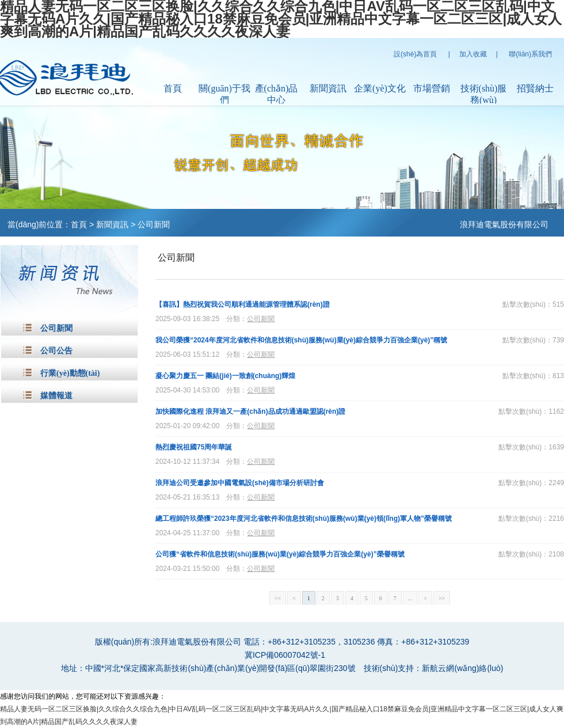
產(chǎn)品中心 (277, 94)
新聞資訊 (328, 88)
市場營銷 (432, 88)
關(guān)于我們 (224, 94)
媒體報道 (56, 396)
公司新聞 (154, 224)
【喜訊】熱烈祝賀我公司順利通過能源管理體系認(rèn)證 (243, 304)
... (410, 598)
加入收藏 (473, 54)
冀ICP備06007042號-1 (285, 655)
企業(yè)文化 (380, 88)
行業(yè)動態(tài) (70, 373)
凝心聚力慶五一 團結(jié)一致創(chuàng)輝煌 (225, 376)
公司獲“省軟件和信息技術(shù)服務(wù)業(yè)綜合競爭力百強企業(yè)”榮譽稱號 (280, 554)
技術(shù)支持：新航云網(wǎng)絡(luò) (434, 668)
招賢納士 (535, 88)
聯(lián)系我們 (530, 54)
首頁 (173, 88)
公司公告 (56, 351)
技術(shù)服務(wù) (484, 94)
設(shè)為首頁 (415, 54)
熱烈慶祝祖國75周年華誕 (194, 447)
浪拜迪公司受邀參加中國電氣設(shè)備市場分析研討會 (240, 483)
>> (442, 598)
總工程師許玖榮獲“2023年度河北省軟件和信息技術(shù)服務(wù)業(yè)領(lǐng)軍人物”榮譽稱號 (304, 519)
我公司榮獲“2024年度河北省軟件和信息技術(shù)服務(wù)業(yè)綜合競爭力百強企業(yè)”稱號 (301, 340)
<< (278, 598)
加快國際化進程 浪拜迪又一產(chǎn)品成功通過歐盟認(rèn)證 (250, 411)
